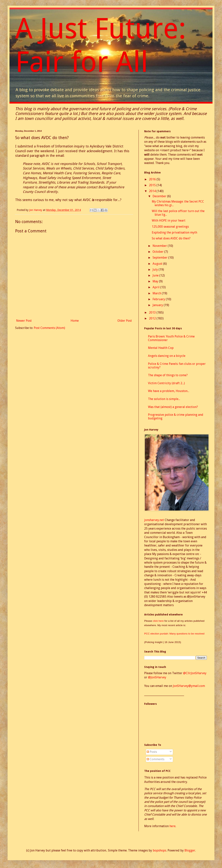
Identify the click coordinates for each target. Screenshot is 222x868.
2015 (153, 185)
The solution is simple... (164, 399)
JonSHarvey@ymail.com (189, 686)
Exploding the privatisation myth (174, 232)
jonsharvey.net (154, 520)
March (157, 293)
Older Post (125, 321)
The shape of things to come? (168, 375)
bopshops (159, 850)
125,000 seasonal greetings (170, 227)
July (156, 270)
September (160, 258)
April (156, 287)
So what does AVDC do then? (171, 238)
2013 (153, 312)
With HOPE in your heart (169, 221)
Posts (152, 752)
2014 (153, 191)
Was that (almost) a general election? (173, 407)
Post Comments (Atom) (49, 328)
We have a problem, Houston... (169, 391)
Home (75, 321)
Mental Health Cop (161, 348)
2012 (153, 318)
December (160, 196)
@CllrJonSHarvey (195, 673)
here (172, 826)
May (156, 281)
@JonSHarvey (157, 677)
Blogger (190, 850)
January (158, 305)
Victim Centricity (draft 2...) (166, 383)
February (159, 299)
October (158, 252)
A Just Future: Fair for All (101, 45)
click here (159, 621)
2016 (153, 179)
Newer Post (24, 321)
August (158, 264)
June (156, 275)
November (160, 246)
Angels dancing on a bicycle (167, 356)
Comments (155, 759)
